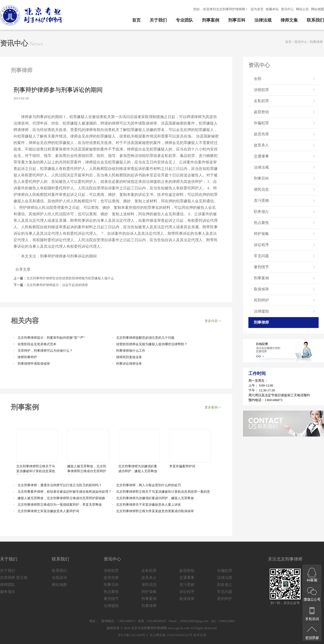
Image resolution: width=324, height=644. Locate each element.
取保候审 (261, 289)
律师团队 (8, 585)
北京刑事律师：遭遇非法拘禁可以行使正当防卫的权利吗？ (60, 485)
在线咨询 (59, 578)
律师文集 (289, 20)
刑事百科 (237, 20)
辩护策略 (261, 234)
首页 (136, 20)
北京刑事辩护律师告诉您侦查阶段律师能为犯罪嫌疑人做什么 (70, 278)
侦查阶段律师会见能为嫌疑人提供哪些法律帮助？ (152, 344)
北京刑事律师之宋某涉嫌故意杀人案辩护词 (48, 511)
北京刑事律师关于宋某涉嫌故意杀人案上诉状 (148, 505)
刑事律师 (316, 42)
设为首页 (257, 9)
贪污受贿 (261, 201)
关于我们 (158, 20)
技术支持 (200, 635)
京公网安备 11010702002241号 (171, 635)
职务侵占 (261, 212)
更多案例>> (213, 407)
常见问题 (261, 256)
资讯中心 (287, 9)
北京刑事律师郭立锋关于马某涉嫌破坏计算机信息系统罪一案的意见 (36, 469)
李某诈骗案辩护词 (182, 466)
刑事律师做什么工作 (131, 351)
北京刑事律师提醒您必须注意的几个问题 (145, 338)
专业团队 (184, 20)
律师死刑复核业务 (129, 357)
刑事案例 (211, 20)
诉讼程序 (261, 245)
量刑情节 (261, 267)
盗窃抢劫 (261, 112)
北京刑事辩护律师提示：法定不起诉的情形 (57, 285)
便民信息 (261, 189)
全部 (258, 79)
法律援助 (261, 311)
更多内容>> (213, 321)
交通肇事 (261, 156)
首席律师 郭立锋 (14, 578)
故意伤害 (261, 134)
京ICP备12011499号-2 (133, 635)
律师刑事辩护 (27, 357)
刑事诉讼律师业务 (129, 364)
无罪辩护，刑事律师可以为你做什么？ (45, 351)
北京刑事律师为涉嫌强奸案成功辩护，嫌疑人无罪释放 (138, 469)
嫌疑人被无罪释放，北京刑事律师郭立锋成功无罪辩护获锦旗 (87, 469)
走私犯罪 (261, 101)
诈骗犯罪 (261, 123)
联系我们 (315, 20)
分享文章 (22, 269)
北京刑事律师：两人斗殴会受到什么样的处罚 (148, 485)
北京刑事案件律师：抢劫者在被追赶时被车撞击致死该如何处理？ (65, 492)
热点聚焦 (261, 223)
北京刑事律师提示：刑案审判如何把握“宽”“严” (51, 338)
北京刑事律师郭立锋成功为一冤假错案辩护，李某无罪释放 (60, 505)
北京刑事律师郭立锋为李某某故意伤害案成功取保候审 (155, 511)
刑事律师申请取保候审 (34, 364)
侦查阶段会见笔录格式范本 (37, 344)
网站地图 (318, 9)
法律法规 (263, 20)
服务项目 (8, 592)
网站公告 (302, 9)
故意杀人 (261, 145)
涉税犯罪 (261, 90)
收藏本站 (272, 9)
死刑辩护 (261, 300)
